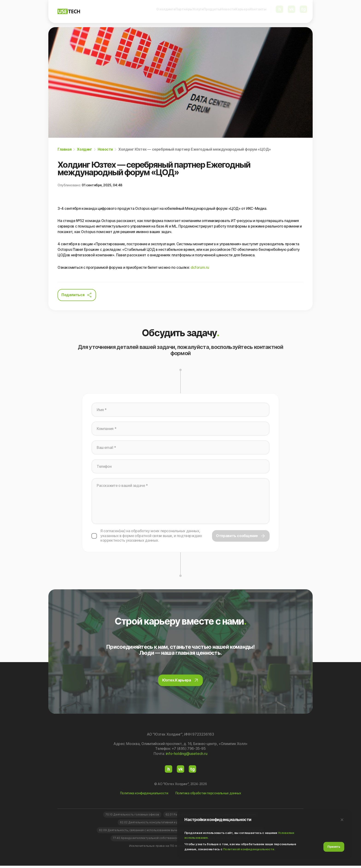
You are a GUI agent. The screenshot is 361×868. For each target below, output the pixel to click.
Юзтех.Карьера (181, 682)
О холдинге (110, 12)
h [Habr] (169, 770)
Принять (334, 846)
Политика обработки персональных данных (209, 795)
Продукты (184, 12)
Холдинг (86, 149)
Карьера (233, 12)
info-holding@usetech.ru (187, 755)
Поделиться (77, 295)
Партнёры (138, 12)
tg (304, 11)
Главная (65, 149)
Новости (210, 12)
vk (292, 11)
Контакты (258, 12)
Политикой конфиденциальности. (249, 849)
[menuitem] (110, 12)
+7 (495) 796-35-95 (189, 750)
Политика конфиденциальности (143, 795)
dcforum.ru (201, 268)
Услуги (161, 12)
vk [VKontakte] (180, 770)
